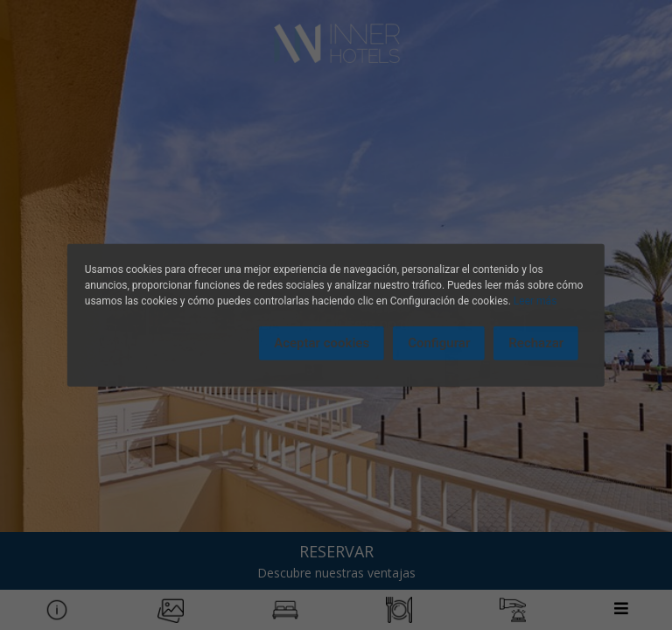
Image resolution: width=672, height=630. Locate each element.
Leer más (535, 301)
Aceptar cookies (322, 343)
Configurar (439, 343)
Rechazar (536, 343)
